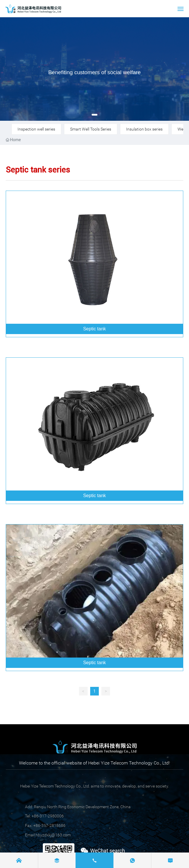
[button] (95, 115)
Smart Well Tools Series (91, 129)
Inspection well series (36, 129)
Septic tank (94, 329)
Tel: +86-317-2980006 (44, 816)
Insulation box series (144, 129)
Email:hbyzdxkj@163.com (48, 835)
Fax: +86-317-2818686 (45, 825)
